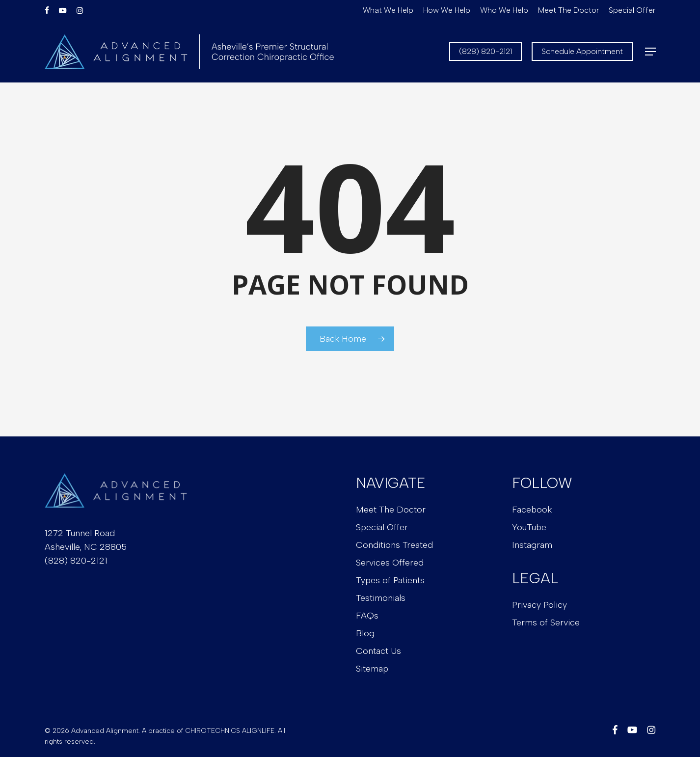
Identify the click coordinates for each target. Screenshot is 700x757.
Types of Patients (390, 580)
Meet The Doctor (391, 510)
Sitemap (372, 669)
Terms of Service (546, 622)
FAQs (367, 616)
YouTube (529, 527)
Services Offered (390, 563)
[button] (650, 52)
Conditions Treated (394, 545)
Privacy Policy (539, 605)
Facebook (532, 510)
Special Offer (382, 527)
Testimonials (381, 598)
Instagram (532, 545)
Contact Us (378, 651)
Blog (365, 633)
